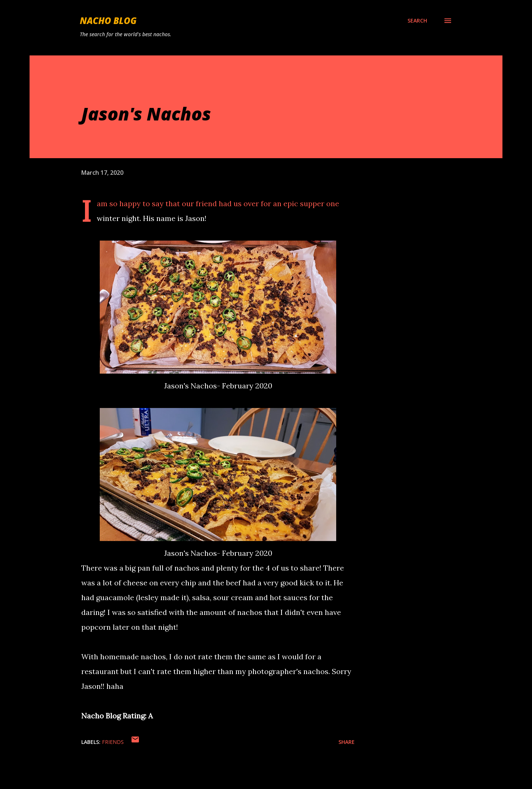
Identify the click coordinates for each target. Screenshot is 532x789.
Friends (113, 742)
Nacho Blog (108, 21)
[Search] (417, 21)
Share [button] (347, 742)
